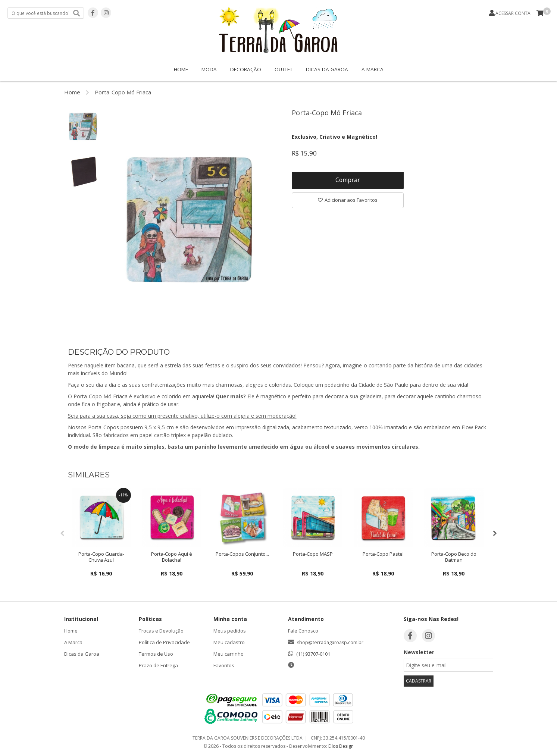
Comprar (348, 181)
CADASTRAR (419, 681)
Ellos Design (341, 746)
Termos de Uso (156, 654)
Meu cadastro (229, 642)
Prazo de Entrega (158, 665)
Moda (209, 69)
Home (181, 69)
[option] (83, 126)
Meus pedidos (230, 631)
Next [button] (495, 533)
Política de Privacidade (164, 642)
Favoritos (224, 665)
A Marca (373, 69)
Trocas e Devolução (161, 631)
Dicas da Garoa (327, 69)
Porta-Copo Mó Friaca (123, 92)
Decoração (246, 69)
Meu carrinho (229, 654)
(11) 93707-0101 (313, 654)
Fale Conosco (303, 631)
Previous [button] (62, 533)
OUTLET (284, 69)
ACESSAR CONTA (513, 13)
